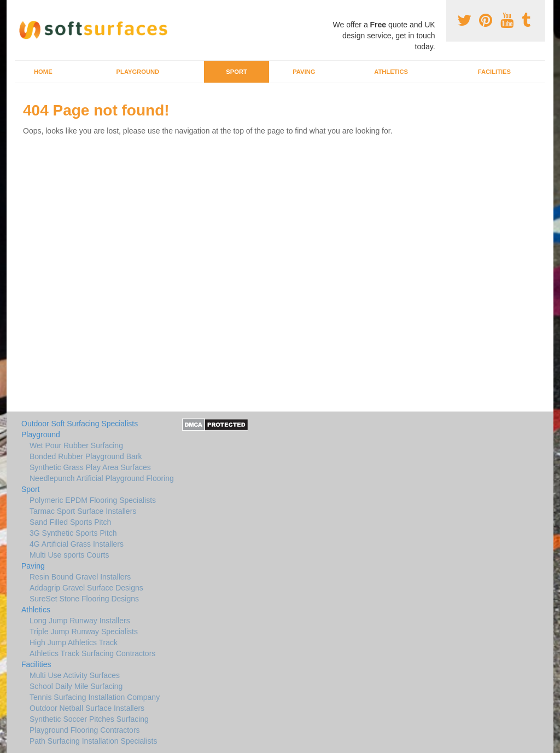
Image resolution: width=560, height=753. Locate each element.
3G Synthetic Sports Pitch (73, 533)
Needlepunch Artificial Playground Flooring (102, 478)
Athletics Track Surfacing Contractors (92, 653)
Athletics (391, 72)
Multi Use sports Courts (69, 555)
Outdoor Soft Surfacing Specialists (80, 424)
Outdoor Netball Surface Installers (87, 708)
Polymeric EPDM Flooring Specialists (93, 500)
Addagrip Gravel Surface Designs (86, 588)
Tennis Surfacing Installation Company (95, 697)
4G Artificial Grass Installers (77, 544)
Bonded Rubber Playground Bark (86, 456)
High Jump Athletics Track (74, 642)
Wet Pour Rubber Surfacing (76, 445)
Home (43, 72)
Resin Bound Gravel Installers (80, 577)
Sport (237, 72)
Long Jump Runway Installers (80, 621)
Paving (304, 72)
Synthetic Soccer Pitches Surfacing (89, 719)
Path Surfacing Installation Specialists (93, 741)
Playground (138, 72)
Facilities (494, 72)
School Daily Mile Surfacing (76, 686)
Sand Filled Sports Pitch (70, 522)
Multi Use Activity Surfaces (75, 675)
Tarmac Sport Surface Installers (83, 511)
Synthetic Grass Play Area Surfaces (90, 467)
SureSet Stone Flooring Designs (84, 599)
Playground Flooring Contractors (85, 730)
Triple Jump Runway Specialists (84, 632)
